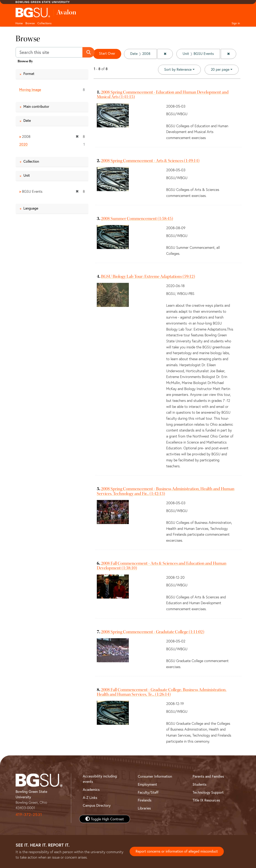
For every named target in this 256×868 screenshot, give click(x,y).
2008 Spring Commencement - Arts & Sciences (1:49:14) (150, 160)
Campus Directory (97, 805)
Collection (31, 161)
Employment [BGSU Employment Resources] (147, 784)
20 (220, 69)
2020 (23, 144)
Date (27, 121)
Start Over (107, 53)
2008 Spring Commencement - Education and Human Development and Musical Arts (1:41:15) (163, 94)
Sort (177, 70)
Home (19, 23)
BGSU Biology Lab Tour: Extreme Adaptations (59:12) (148, 276)
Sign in (236, 23)
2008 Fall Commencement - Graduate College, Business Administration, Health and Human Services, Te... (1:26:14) (162, 692)
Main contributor (36, 107)
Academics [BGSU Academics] (91, 789)
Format (29, 74)
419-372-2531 (29, 814)
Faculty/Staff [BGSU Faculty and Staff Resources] (148, 792)
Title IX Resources (206, 800)
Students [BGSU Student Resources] (199, 784)
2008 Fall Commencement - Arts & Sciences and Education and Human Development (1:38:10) (162, 566)
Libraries (144, 808)
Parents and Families (208, 776)
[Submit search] (89, 52)
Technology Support (208, 792)
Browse (30, 23)
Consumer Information (155, 776)
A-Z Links (90, 797)
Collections (44, 23)
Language (31, 208)
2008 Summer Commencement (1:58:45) (137, 218)
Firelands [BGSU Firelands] (145, 800)
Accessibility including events (100, 779)
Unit (27, 175)
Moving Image (30, 90)
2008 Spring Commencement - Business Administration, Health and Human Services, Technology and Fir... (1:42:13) (166, 491)
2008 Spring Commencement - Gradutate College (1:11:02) (153, 632)
